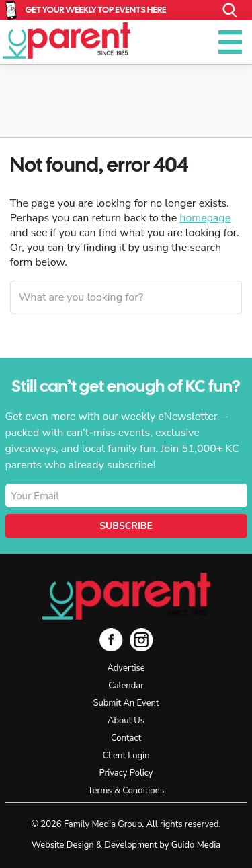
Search (230, 10)
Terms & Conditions (126, 791)
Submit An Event (126, 703)
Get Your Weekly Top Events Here (96, 10)
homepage (205, 218)
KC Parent (67, 40)
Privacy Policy (126, 773)
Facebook (111, 640)
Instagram (141, 640)
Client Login (126, 756)
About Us (126, 721)
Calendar (126, 686)
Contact (126, 738)
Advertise (126, 668)
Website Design (63, 845)
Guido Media (196, 845)
